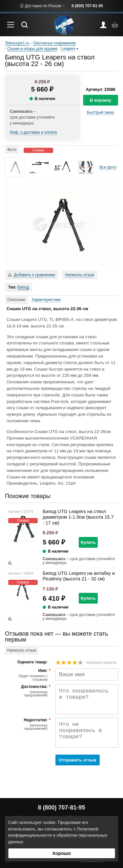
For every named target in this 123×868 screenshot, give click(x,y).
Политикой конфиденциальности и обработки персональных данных (58, 835)
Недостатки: (27, 724)
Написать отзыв (79, 275)
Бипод (23, 287)
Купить (88, 542)
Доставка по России (43, 6)
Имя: (27, 675)
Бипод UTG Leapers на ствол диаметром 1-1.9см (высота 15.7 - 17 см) (78, 517)
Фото (12, 150)
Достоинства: (27, 691)
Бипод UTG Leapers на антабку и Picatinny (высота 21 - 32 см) (79, 576)
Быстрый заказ (101, 112)
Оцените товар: (32, 662)
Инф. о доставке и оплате (33, 132)
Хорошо (61, 853)
